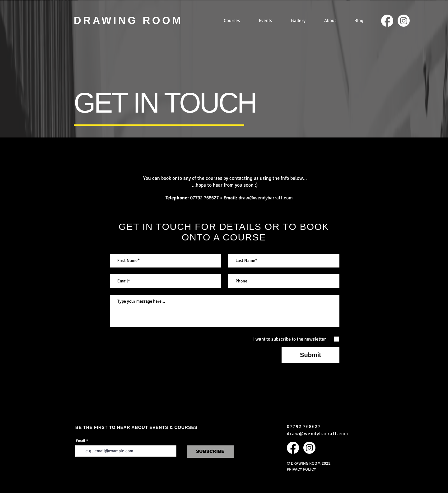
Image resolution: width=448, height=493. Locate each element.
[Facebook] (387, 21)
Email (81, 441)
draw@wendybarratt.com (266, 198)
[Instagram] (404, 21)
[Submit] (310, 355)
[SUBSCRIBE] (210, 452)
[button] (232, 21)
